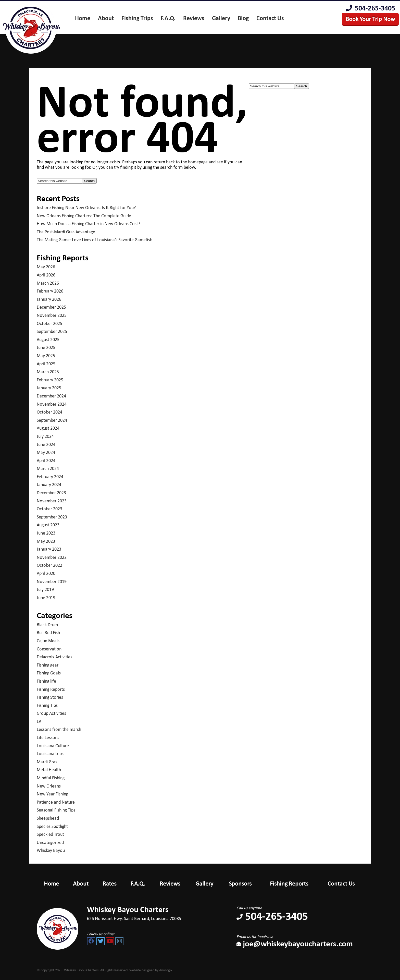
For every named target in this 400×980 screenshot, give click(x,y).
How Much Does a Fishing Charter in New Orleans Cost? (88, 224)
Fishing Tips (47, 705)
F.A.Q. (138, 883)
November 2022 (52, 557)
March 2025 (48, 372)
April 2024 (46, 461)
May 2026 (46, 267)
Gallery (204, 883)
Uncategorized (50, 842)
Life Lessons (48, 737)
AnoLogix (166, 970)
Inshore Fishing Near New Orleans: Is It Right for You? (86, 208)
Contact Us (341, 883)
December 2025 (51, 307)
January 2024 (49, 485)
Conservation (49, 649)
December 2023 (51, 493)
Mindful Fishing (51, 778)
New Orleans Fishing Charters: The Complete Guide (84, 216)
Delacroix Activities (54, 657)
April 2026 (46, 275)
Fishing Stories (50, 697)
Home (51, 883)
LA (39, 721)
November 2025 (52, 315)
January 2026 (49, 299)
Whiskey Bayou (51, 850)
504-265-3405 (370, 8)
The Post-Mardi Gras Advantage (66, 232)
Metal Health (49, 770)
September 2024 (52, 420)
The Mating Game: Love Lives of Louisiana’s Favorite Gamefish (95, 240)
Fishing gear (48, 665)
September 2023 (52, 517)
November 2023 (52, 501)
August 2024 (48, 428)
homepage (198, 162)
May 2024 (46, 452)
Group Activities (51, 713)
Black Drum (47, 625)
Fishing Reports (51, 689)
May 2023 (46, 541)
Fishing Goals (49, 673)
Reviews (170, 883)
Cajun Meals (48, 641)
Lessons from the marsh (59, 729)
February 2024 (50, 477)
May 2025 (46, 356)
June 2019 (46, 598)
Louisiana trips (50, 754)
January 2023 (49, 549)
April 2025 (46, 364)
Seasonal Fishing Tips (56, 810)
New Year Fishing (52, 794)
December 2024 (51, 396)
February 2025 (50, 380)
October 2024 (49, 412)
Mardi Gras (47, 762)
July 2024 (45, 436)
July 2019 (45, 589)
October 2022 (49, 565)
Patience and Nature (56, 802)
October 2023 (49, 509)
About (81, 883)
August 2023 (48, 525)
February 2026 (50, 291)
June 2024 (46, 444)
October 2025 (49, 323)
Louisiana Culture (53, 746)
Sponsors (240, 883)
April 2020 (46, 573)
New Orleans (49, 786)
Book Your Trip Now (370, 19)
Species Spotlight (52, 826)
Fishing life (46, 681)
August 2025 (48, 340)
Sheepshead (48, 818)
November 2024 (52, 404)
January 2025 (49, 388)
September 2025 (52, 331)
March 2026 (48, 283)
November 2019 (52, 582)
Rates (109, 883)
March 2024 (48, 468)
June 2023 (46, 533)
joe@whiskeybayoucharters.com (295, 944)
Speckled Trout (50, 834)
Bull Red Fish (48, 633)
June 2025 (46, 347)
